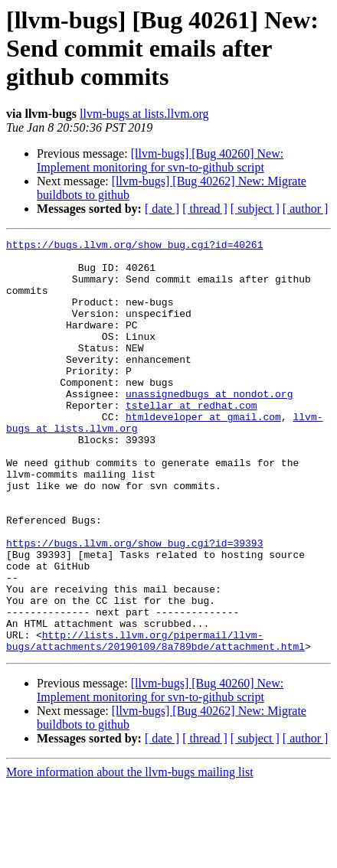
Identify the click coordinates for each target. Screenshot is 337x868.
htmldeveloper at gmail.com (203, 453)
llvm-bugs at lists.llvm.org (144, 114)
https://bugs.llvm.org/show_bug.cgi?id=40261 (134, 246)
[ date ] (162, 209)
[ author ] (306, 209)
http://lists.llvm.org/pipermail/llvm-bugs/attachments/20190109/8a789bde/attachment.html (155, 722)
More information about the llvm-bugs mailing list (130, 855)
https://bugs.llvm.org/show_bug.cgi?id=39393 (134, 605)
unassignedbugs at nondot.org (209, 426)
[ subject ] (255, 209)
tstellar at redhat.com (191, 439)
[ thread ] (205, 209)
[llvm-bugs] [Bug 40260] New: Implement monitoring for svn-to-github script (160, 160)
